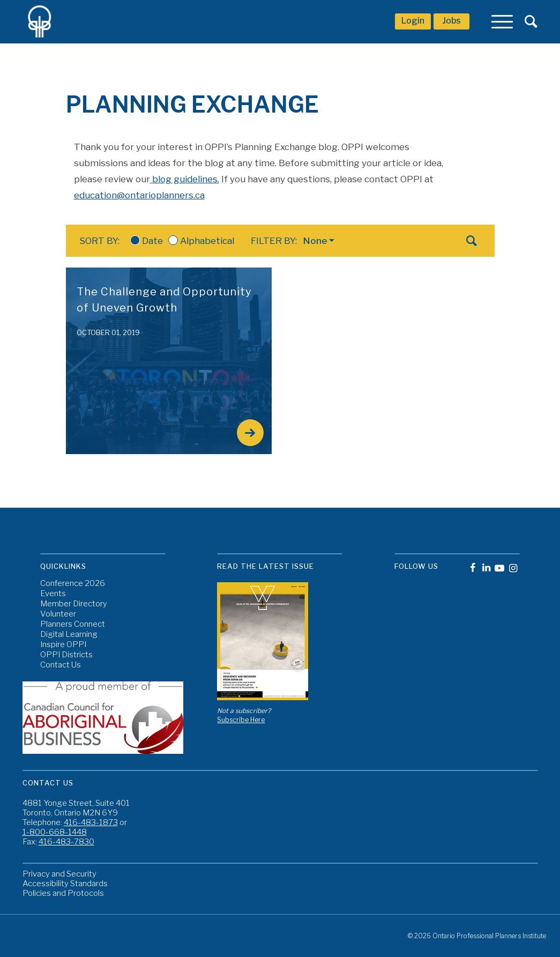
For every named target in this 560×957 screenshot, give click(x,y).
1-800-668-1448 (55, 832)
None (315, 241)
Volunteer (58, 614)
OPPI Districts (66, 655)
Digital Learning (69, 635)
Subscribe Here (241, 720)
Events (53, 594)
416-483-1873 (91, 822)
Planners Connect (73, 624)
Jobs (451, 21)
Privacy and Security (59, 874)
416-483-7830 (66, 842)
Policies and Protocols (63, 893)
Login (413, 21)
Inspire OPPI (63, 645)
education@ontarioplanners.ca (139, 195)
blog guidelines (185, 179)
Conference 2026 (73, 584)
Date (147, 241)
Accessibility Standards (65, 884)
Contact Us (61, 665)
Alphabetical (201, 241)
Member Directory (74, 604)
